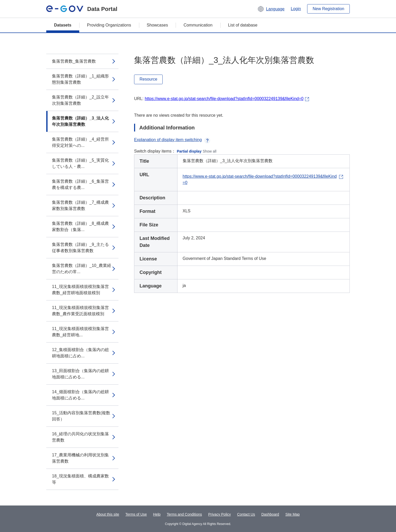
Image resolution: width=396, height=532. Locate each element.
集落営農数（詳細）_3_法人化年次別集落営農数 (80, 121)
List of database (243, 25)
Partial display (189, 151)
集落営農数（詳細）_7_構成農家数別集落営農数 (80, 205)
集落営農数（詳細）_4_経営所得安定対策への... (80, 142)
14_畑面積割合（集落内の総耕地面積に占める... (80, 395)
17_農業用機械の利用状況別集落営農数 (80, 458)
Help (157, 514)
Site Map (292, 514)
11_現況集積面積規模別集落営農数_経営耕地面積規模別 (80, 290)
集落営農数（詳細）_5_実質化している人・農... (80, 163)
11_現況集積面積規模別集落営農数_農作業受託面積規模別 (80, 311)
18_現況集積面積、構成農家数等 (80, 479)
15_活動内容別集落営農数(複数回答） (81, 416)
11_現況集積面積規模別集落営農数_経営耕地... (80, 332)
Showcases (157, 25)
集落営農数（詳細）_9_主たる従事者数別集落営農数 (80, 248)
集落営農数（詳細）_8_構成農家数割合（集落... (80, 226)
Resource (148, 79)
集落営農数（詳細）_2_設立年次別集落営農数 (80, 100)
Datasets (63, 25)
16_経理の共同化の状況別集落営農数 (80, 437)
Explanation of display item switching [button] (172, 140)
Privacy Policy (219, 514)
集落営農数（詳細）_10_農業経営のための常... (82, 269)
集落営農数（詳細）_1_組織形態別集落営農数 (80, 79)
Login (296, 9)
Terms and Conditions (184, 514)
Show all (210, 151)
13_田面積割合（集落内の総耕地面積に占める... (80, 374)
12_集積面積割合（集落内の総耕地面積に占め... (80, 353)
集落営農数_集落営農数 (74, 61)
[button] (271, 9)
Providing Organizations (109, 25)
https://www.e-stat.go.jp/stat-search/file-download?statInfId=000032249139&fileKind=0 (224, 99)
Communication (198, 25)
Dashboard (270, 514)
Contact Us (246, 514)
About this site (108, 514)
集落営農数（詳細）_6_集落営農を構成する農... (80, 184)
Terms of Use (136, 514)
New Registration (328, 9)
